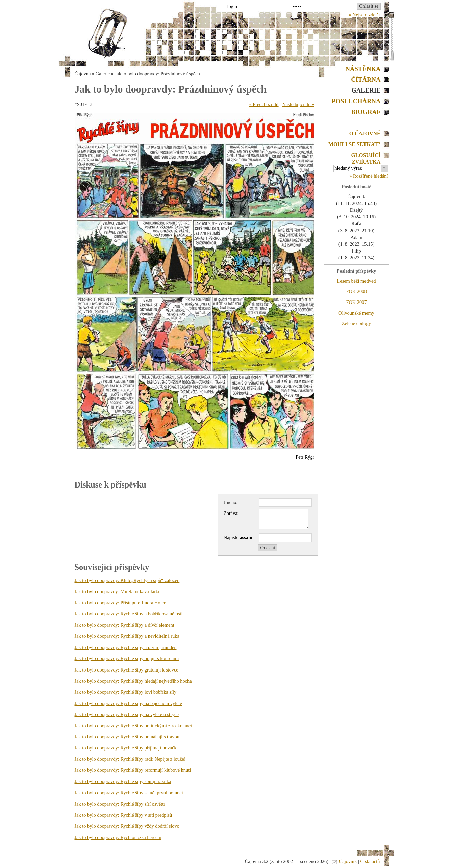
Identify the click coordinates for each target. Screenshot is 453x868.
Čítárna (366, 80)
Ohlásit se (369, 6)
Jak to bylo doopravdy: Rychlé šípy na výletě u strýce (127, 714)
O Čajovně (365, 134)
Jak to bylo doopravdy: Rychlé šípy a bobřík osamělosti (129, 614)
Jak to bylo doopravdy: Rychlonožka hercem (118, 837)
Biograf (366, 112)
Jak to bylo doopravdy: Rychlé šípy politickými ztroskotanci (133, 726)
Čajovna (83, 74)
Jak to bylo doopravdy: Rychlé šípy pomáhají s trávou (127, 737)
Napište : (239, 537)
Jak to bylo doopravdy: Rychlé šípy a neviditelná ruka (127, 636)
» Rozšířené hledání (369, 176)
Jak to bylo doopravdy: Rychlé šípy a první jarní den (126, 647)
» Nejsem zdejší (364, 15)
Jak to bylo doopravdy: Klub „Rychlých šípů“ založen (127, 580)
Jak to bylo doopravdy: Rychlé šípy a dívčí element (124, 625)
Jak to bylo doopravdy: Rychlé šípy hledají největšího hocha (133, 681)
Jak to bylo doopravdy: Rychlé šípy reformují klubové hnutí (133, 770)
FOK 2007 (356, 302)
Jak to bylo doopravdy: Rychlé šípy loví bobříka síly (126, 692)
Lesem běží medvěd (356, 281)
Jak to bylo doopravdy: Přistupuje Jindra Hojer (120, 603)
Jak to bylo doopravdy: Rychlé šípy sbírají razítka (123, 781)
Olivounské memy (356, 313)
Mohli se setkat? (355, 144)
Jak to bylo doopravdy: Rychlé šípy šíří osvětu (120, 804)
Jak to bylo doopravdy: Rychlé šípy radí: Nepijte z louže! (130, 759)
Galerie (103, 74)
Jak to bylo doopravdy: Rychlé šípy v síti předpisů (123, 815)
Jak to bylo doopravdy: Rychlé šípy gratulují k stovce (127, 670)
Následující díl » (298, 104)
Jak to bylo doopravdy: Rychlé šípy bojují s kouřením (127, 658)
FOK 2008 (356, 291)
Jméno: (231, 502)
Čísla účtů (370, 861)
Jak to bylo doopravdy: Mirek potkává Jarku (118, 591)
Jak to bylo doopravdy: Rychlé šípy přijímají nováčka (127, 748)
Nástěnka (363, 69)
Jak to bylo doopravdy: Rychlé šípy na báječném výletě (128, 703)
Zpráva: (231, 513)
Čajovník (348, 861)
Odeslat (268, 548)
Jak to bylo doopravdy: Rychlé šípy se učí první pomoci (129, 793)
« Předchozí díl (264, 104)
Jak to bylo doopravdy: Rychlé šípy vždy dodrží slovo (127, 826)
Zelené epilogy (356, 323)
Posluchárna (356, 101)
